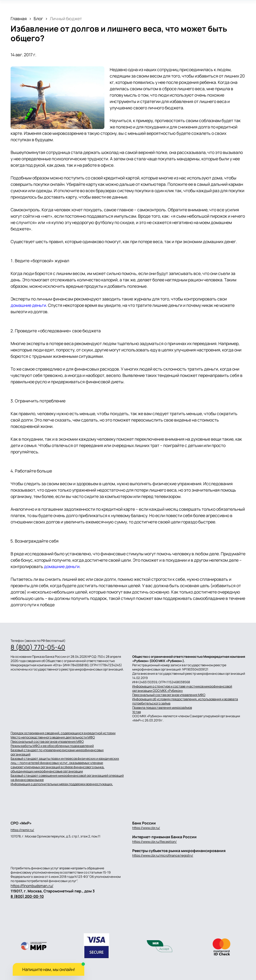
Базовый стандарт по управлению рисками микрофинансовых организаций (57, 752)
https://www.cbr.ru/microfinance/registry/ (163, 855)
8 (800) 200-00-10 (27, 896)
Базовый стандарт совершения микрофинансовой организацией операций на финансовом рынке (67, 778)
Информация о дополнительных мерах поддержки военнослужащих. (62, 784)
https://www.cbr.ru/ (146, 828)
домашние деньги (28, 305)
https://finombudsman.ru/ (32, 886)
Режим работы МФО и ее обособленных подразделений (52, 746)
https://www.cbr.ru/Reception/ (155, 842)
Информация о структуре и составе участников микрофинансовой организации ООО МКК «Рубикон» (182, 689)
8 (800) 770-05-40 (38, 647)
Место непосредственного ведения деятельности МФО (53, 737)
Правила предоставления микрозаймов (162, 708)
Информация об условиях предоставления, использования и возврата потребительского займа (185, 701)
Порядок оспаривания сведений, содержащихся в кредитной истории (63, 733)
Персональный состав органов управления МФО (169, 695)
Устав (136, 712)
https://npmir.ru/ (22, 830)
